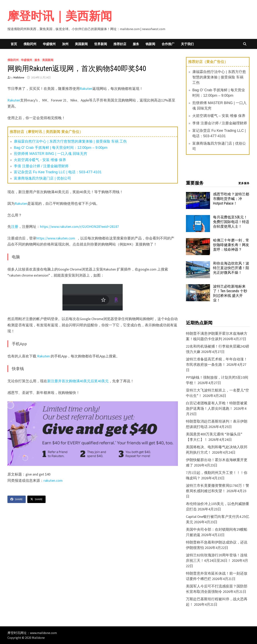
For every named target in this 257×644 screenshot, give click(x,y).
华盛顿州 (49, 44)
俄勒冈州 (30, 44)
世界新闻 (101, 44)
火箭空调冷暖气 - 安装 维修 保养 (40, 160)
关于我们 (187, 44)
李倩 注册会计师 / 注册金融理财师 (41, 166)
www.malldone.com (43, 633)
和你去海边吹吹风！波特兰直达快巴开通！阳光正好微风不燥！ (231, 268)
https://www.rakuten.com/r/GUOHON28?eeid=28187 (79, 227)
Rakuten (86, 89)
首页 (14, 44)
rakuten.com (53, 480)
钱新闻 (150, 44)
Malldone (19, 77)
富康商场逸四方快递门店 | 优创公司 (42, 178)
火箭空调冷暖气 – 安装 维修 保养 (219, 116)
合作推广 (168, 44)
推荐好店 (120, 44)
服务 (136, 44)
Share (17, 499)
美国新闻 (81, 44)
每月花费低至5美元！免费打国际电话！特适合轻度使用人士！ (231, 222)
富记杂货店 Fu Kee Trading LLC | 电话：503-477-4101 (58, 172)
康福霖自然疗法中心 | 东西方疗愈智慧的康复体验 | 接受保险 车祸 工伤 (70, 141)
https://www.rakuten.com (56, 238)
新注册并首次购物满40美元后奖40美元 (78, 381)
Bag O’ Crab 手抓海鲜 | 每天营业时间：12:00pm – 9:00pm (61, 148)
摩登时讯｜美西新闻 (60, 16)
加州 (65, 44)
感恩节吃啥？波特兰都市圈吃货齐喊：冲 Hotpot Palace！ (231, 199)
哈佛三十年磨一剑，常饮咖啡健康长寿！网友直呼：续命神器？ (231, 245)
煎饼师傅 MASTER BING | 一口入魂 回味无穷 (50, 154)
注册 (15, 227)
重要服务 (195, 183)
